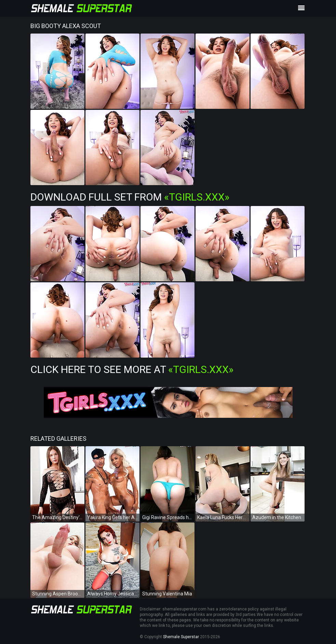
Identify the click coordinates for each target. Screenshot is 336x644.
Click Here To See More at (132, 369)
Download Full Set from (130, 197)
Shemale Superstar (181, 637)
